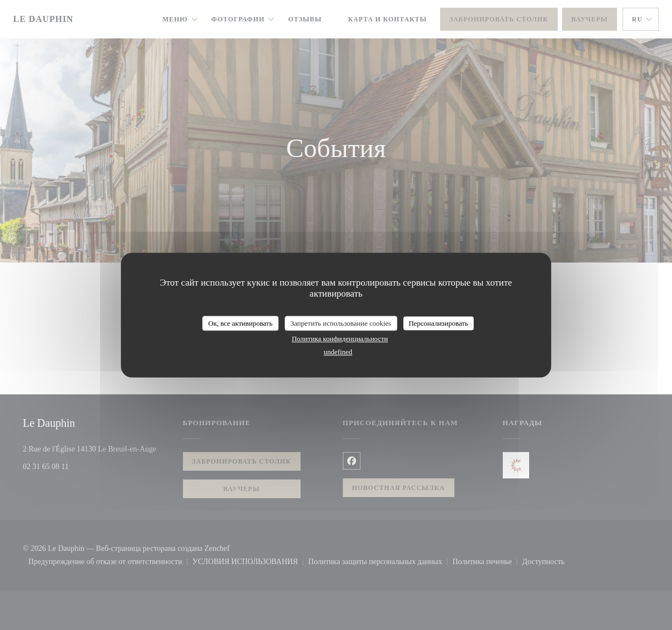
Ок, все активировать (240, 323)
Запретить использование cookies (341, 323)
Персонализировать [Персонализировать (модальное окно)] (438, 323)
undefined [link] (338, 352)
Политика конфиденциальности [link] (340, 339)
